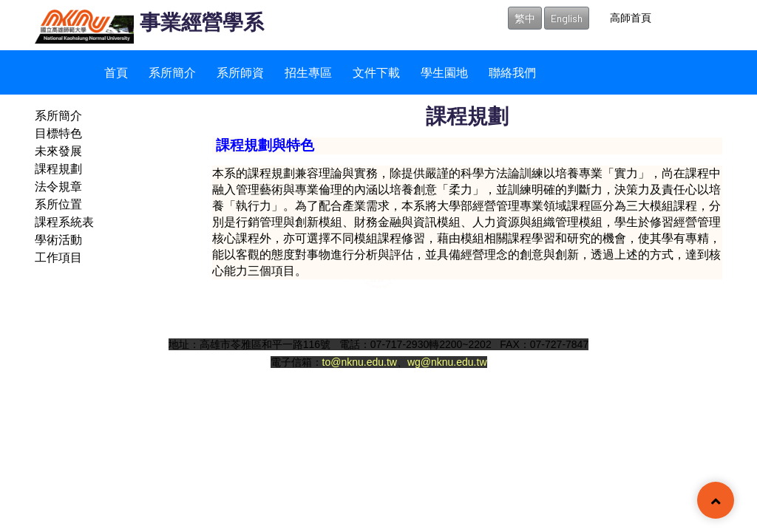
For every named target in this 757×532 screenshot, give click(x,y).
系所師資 (240, 72)
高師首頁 (631, 17)
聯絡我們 (512, 72)
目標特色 (58, 133)
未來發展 (58, 150)
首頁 (116, 72)
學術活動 (58, 239)
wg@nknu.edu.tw (447, 362)
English (567, 18)
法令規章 (58, 186)
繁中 (525, 18)
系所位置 (58, 204)
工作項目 (58, 257)
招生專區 (308, 72)
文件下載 (376, 72)
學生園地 (444, 72)
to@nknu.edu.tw (360, 362)
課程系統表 (64, 221)
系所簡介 (172, 72)
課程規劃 (58, 168)
